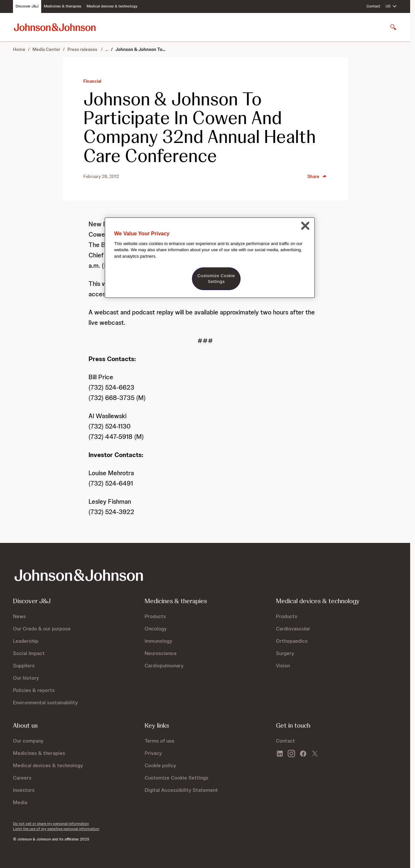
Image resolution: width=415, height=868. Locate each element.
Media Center (46, 49)
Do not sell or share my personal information (51, 824)
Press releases (83, 49)
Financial (92, 81)
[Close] (305, 226)
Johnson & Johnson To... (140, 49)
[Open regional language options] (391, 6)
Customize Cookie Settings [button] (177, 778)
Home (19, 49)
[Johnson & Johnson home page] (55, 27)
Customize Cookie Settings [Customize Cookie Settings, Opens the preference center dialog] (216, 279)
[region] (210, 258)
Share (317, 176)
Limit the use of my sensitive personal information (56, 829)
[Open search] (393, 27)
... (107, 49)
